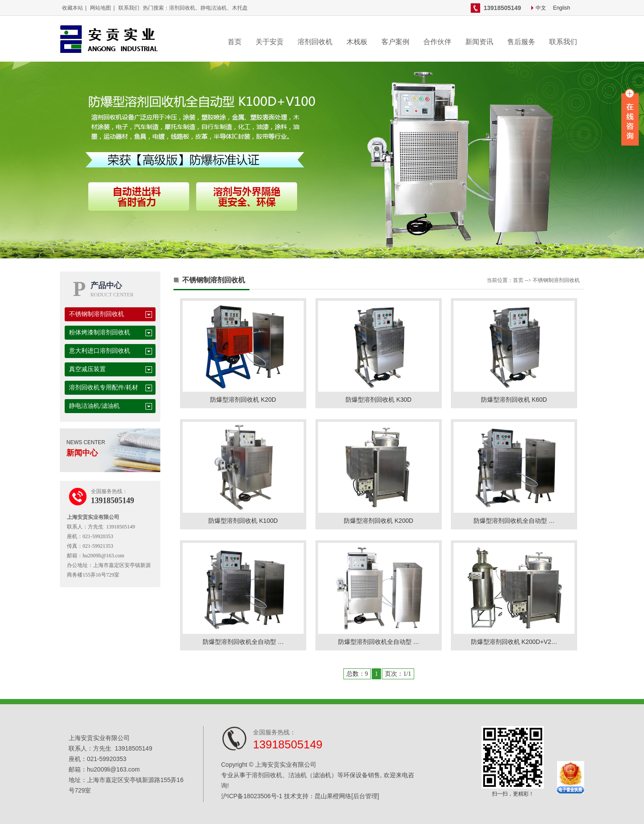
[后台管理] (365, 796)
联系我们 (129, 8)
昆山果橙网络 (333, 796)
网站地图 (100, 8)
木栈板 (357, 42)
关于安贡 (270, 42)
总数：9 (357, 674)
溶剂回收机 (315, 42)
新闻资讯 (479, 42)
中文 (541, 8)
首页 (235, 42)
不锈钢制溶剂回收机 (97, 314)
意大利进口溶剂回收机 (100, 351)
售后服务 (521, 42)
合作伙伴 (437, 42)
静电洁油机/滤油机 (94, 406)
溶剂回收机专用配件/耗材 (104, 388)
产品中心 (106, 285)
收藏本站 (73, 8)
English (562, 8)
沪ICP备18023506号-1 (252, 796)
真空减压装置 (87, 369)
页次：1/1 (398, 674)
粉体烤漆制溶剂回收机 (100, 332)
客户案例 (395, 42)
